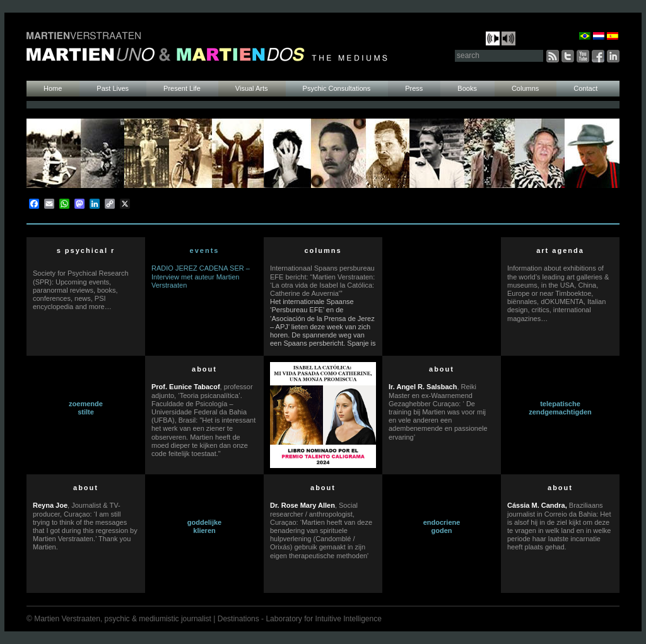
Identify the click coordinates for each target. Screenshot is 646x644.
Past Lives (113, 88)
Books (467, 88)
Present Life (182, 88)
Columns (525, 88)
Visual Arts (252, 88)
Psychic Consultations (337, 88)
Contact (585, 88)
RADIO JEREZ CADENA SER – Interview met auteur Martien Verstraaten (201, 276)
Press (414, 88)
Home (53, 88)
